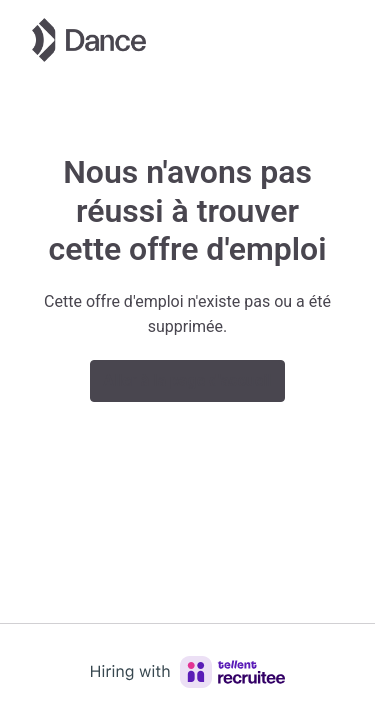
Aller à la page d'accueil (187, 380)
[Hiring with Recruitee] (188, 672)
